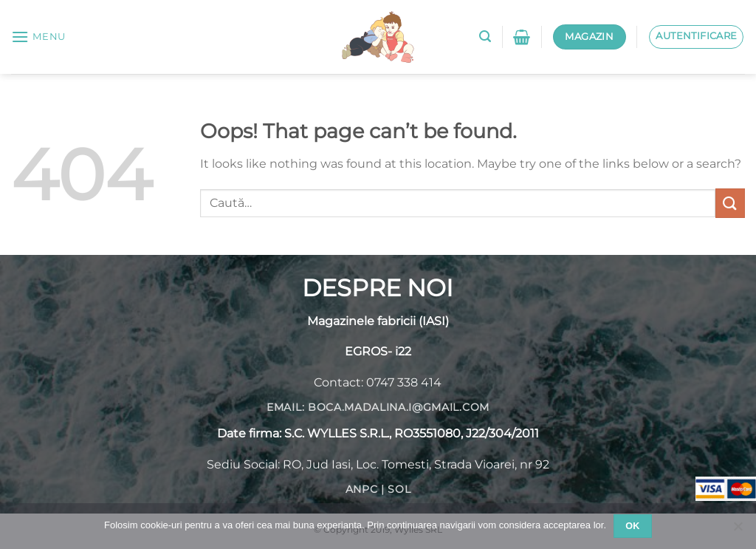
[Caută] (485, 37)
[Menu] (38, 37)
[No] (738, 531)
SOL (399, 489)
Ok (633, 526)
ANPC (362, 489)
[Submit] (730, 203)
